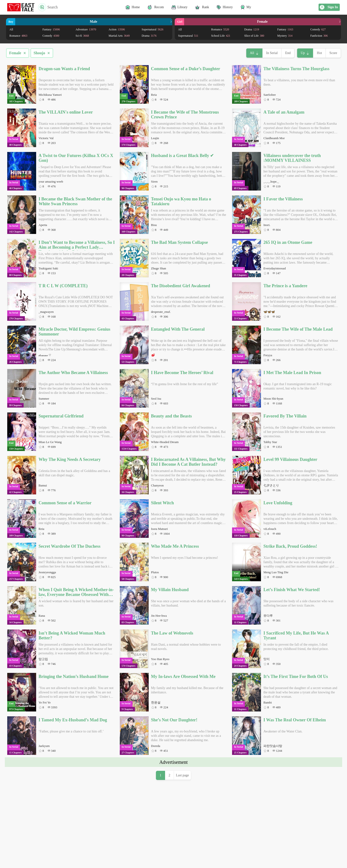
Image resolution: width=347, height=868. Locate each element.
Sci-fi (82, 36)
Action (117, 29)
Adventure (86, 29)
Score (333, 53)
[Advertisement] (173, 801)
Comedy (51, 36)
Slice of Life (254, 36)
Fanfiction (319, 36)
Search (48, 7)
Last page (182, 843)
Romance (18, 36)
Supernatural (153, 29)
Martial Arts (119, 36)
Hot (319, 53)
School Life (221, 36)
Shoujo (42, 53)
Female (18, 53)
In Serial (272, 53)
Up (303, 53)
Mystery (285, 36)
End (288, 53)
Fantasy (51, 29)
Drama (149, 36)
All (11, 29)
